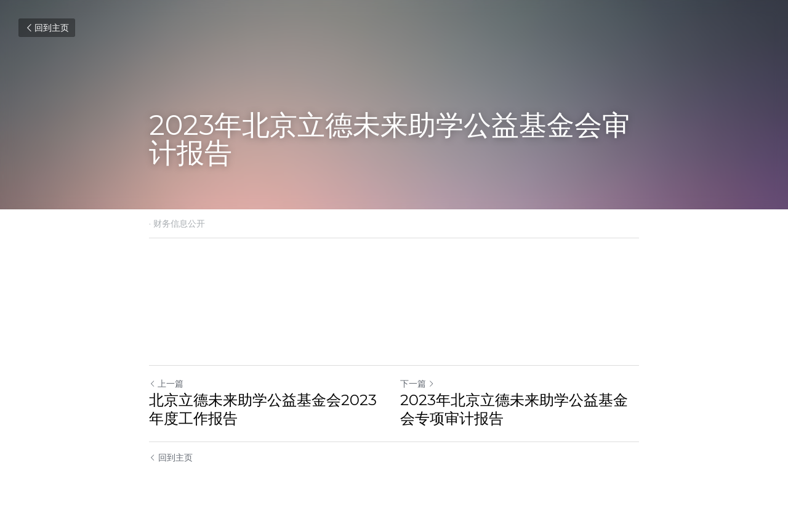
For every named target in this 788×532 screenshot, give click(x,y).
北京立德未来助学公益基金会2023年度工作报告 (263, 409)
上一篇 (166, 384)
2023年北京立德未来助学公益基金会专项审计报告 (514, 409)
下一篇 (417, 384)
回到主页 (47, 28)
